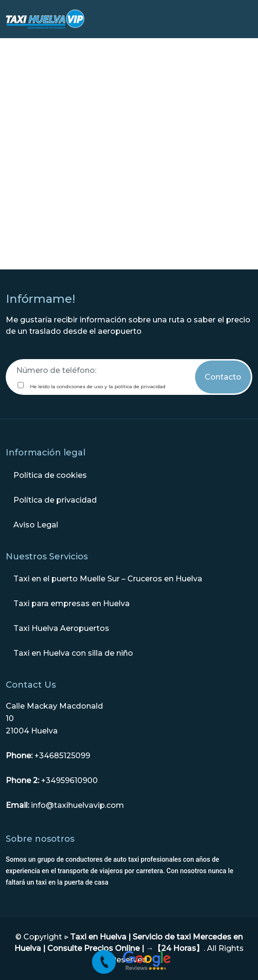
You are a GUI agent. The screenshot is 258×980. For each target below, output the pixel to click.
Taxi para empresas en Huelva (72, 603)
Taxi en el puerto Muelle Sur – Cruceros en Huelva (108, 579)
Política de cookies (50, 475)
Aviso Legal (36, 525)
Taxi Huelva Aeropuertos (61, 628)
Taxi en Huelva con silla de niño (73, 653)
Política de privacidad (55, 500)
